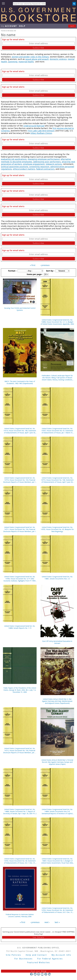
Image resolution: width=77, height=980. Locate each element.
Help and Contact (36, 955)
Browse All (12, 31)
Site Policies (13, 955)
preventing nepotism (39, 167)
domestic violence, (58, 59)
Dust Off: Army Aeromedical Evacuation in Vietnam (57, 642)
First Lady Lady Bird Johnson (41, 131)
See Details (38, 937)
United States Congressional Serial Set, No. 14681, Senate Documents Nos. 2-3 (57, 578)
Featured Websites (38, 962)
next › (47, 922)
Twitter (35, 974)
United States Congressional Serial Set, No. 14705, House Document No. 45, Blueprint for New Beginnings (57, 529)
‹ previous (45, 265)
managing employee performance (44, 159)
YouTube (42, 974)
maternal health (26, 62)
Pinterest (46, 974)
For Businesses (23, 959)
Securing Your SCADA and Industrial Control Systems (20, 309)
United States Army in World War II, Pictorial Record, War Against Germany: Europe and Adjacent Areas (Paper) (57, 762)
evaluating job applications (14, 159)
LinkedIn (49, 974)
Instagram (39, 974)
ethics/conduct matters (24, 169)
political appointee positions (15, 167)
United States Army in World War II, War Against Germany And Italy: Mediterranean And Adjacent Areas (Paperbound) (57, 701)
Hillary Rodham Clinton (41, 133)
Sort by (50, 271)
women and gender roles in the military (30, 57)
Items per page (34, 274)
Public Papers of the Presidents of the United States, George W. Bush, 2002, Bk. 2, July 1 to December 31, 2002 (20, 690)
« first (33, 265)
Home (3, 31)
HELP (22, 26)
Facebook (32, 974)
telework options (54, 164)
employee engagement (34, 164)
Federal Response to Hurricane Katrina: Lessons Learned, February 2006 (20, 915)
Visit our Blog (38, 971)
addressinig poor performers (47, 162)
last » (57, 922)
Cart (72, 26)
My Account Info (61, 955)
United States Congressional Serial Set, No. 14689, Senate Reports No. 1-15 (20, 627)
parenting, (13, 62)
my (9, 26)
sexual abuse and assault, (37, 59)
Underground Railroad (34, 126)
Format (12, 271)
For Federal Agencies (50, 959)
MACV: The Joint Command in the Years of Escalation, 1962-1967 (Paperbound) (20, 382)
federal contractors (45, 169)
